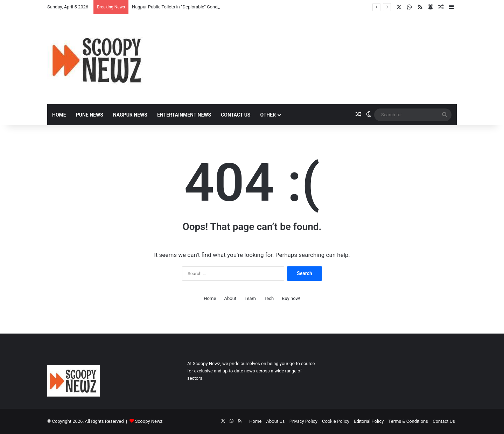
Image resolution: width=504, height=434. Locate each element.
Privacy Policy (303, 421)
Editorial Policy (369, 421)
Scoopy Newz (149, 421)
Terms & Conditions (408, 421)
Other (268, 115)
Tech (269, 298)
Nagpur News (130, 115)
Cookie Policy (336, 421)
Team (250, 298)
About (230, 298)
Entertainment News (184, 115)
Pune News (90, 115)
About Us (276, 421)
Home (59, 115)
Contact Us (236, 115)
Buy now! (291, 298)
